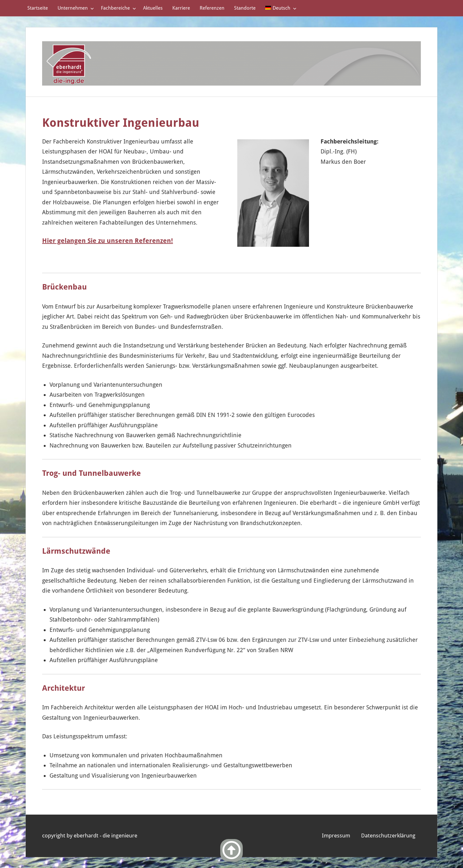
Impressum (336, 836)
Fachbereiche (118, 8)
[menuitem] (280, 8)
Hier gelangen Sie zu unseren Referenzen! (108, 241)
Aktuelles (153, 8)
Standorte (245, 8)
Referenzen (212, 8)
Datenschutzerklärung (388, 836)
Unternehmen (76, 8)
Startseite (38, 8)
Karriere (181, 8)
